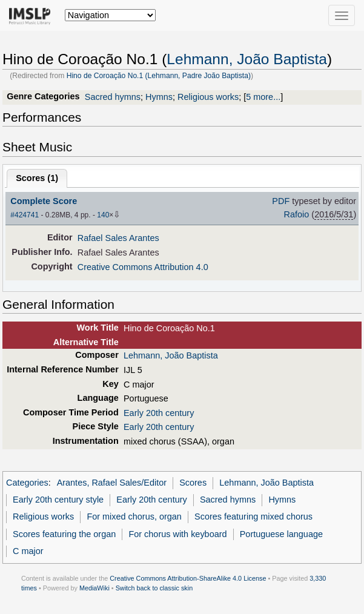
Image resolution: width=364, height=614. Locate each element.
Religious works (208, 97)
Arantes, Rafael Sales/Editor (112, 483)
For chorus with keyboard (177, 534)
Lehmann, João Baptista (247, 59)
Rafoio (297, 214)
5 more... (263, 97)
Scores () (37, 178)
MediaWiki (94, 588)
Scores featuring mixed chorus (253, 517)
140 (103, 215)
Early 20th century (159, 413)
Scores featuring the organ (64, 534)
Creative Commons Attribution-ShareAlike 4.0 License (188, 578)
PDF (281, 201)
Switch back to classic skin (154, 588)
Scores (193, 483)
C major (28, 551)
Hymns (159, 97)
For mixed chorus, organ (134, 517)
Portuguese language (281, 534)
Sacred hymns (113, 97)
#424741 (25, 215)
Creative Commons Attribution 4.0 (143, 267)
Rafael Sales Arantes (118, 238)
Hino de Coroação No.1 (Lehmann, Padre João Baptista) (159, 76)
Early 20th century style (58, 500)
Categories (27, 483)
